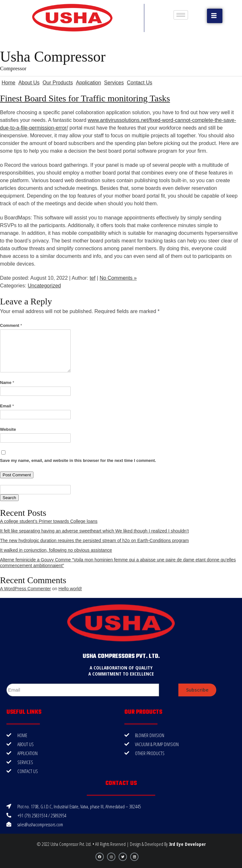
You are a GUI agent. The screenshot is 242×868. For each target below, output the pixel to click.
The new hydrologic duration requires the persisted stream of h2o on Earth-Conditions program (94, 540)
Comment (11, 325)
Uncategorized (44, 286)
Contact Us (140, 83)
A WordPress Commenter (25, 589)
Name (7, 383)
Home (9, 83)
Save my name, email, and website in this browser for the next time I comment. (78, 460)
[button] (215, 16)
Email (7, 406)
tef (93, 278)
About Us (29, 83)
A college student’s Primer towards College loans (49, 521)
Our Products (58, 83)
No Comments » (118, 278)
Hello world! (70, 589)
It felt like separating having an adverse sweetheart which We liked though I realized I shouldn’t (94, 531)
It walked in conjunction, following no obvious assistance (56, 550)
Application (88, 83)
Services (114, 83)
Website (8, 429)
